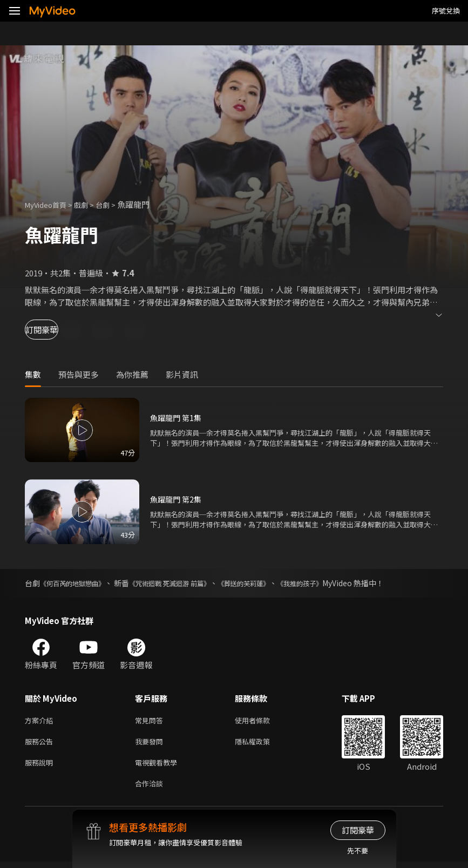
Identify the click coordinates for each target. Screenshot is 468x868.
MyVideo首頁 (49, 204)
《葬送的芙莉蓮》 (272, 583)
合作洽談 (151, 789)
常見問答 (151, 721)
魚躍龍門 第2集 (177, 499)
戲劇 (90, 204)
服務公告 (41, 744)
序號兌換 (446, 11)
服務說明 (41, 766)
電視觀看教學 (159, 766)
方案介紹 (41, 721)
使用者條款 (262, 721)
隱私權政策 (262, 744)
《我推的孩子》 (336, 583)
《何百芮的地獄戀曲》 (78, 583)
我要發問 (151, 744)
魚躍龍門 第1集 (177, 418)
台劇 (113, 204)
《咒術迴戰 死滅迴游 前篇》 (187, 583)
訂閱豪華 (55, 330)
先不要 (358, 850)
